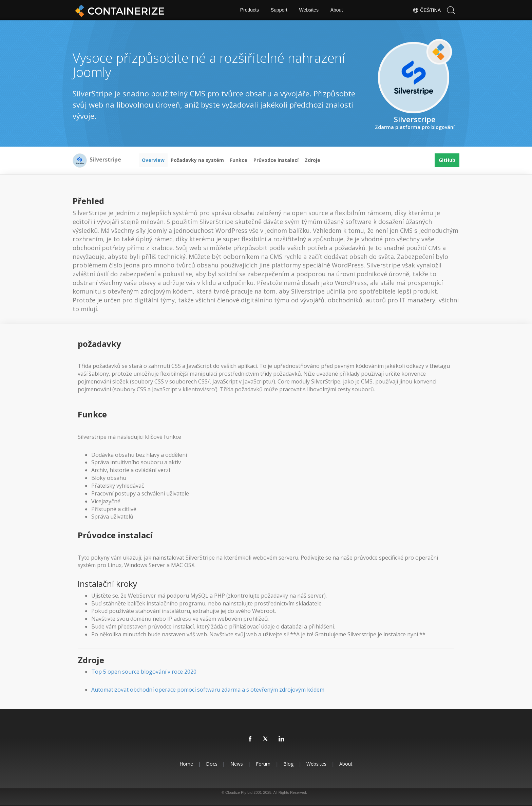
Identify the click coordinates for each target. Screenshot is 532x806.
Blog (289, 764)
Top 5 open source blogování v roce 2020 (144, 672)
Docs (211, 764)
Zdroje (312, 160)
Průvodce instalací (276, 160)
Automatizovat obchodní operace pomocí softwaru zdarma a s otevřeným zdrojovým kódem (208, 690)
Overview (153, 160)
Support (279, 10)
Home (185, 764)
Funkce (239, 160)
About (337, 10)
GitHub (447, 160)
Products (249, 10)
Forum (263, 764)
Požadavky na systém (197, 160)
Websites (309, 10)
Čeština (427, 10)
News (236, 764)
